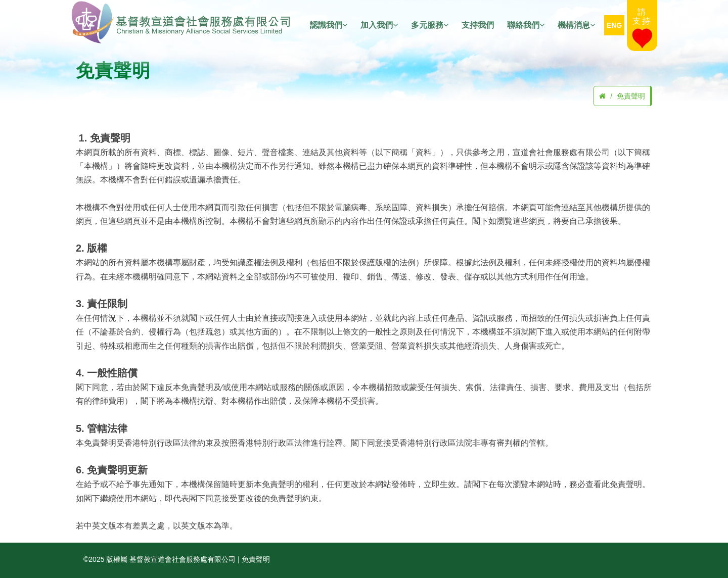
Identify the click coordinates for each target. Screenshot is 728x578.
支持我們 (478, 25)
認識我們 (329, 25)
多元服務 (430, 25)
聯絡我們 (526, 25)
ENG (614, 25)
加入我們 (379, 25)
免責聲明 (631, 96)
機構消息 (576, 25)
